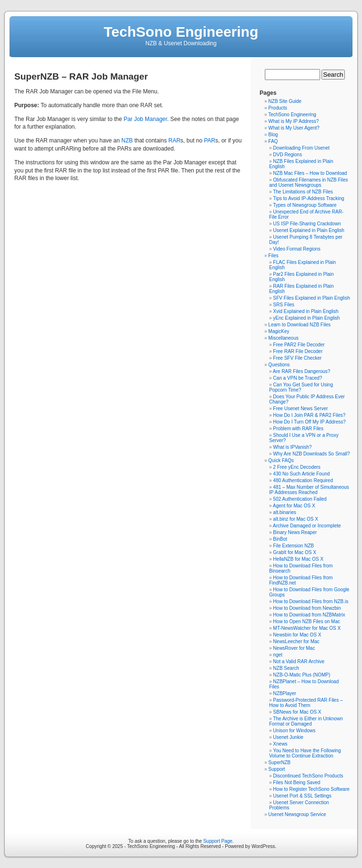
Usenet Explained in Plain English (309, 230)
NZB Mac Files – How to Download (310, 173)
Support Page (218, 841)
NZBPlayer (284, 693)
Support (277, 769)
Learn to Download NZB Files (299, 325)
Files (273, 256)
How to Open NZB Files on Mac (307, 621)
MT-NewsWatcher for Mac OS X (307, 628)
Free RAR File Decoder (298, 351)
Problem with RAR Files (298, 429)
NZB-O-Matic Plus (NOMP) (302, 675)
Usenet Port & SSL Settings (302, 796)
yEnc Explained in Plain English (306, 318)
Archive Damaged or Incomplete (307, 526)
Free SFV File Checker (297, 358)
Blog (273, 135)
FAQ (273, 141)
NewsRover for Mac (294, 648)
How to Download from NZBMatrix (309, 615)
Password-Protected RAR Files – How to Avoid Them (306, 703)
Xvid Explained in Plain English (306, 311)
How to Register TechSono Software (311, 789)
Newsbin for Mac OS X (297, 635)
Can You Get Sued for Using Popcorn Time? (301, 387)
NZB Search (286, 668)
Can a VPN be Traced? (297, 378)
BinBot (280, 539)
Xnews (280, 744)
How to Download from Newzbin (307, 608)
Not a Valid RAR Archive (299, 661)
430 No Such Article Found (301, 474)
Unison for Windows (294, 731)
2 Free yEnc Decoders (297, 467)
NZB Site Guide (285, 101)
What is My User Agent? (294, 128)
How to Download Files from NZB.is (311, 601)
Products (277, 108)
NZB (127, 141)
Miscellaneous (283, 338)
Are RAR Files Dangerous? (302, 371)
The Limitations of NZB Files (303, 192)
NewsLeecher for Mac (296, 641)
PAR (210, 141)
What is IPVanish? (292, 447)
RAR (175, 141)
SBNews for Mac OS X (297, 712)
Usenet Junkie (288, 737)
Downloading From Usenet (301, 148)
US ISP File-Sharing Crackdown (307, 224)
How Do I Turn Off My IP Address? (309, 422)
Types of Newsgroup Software (305, 205)
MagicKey (279, 331)
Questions (279, 365)
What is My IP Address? (293, 121)
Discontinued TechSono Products (308, 776)
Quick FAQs (281, 460)
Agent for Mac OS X (294, 506)
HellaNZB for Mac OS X (298, 559)
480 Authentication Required (303, 480)
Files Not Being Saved (297, 782)
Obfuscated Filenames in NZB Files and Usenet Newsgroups (309, 182)
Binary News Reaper (295, 532)
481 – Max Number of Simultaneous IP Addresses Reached (309, 490)
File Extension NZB (293, 546)
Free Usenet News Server (300, 409)
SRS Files (283, 305)
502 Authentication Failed (300, 499)
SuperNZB (279, 762)
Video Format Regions (297, 249)
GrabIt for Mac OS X (295, 552)
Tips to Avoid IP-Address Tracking (309, 198)
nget (277, 655)
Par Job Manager (145, 119)
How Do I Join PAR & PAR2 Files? (309, 415)
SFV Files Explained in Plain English (311, 298)
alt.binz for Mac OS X (295, 519)
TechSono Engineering (181, 32)
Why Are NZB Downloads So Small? (311, 454)
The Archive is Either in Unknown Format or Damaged (306, 721)
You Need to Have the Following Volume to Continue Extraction (305, 753)
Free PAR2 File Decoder (299, 345)
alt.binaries (284, 512)
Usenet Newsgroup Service (297, 814)
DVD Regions (287, 155)
